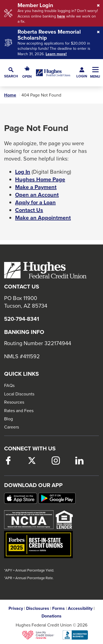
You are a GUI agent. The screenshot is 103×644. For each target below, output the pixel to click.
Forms (59, 608)
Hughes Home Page (40, 179)
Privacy (16, 608)
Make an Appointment (43, 218)
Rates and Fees (19, 410)
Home (10, 95)
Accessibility (80, 608)
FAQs (9, 385)
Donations (51, 616)
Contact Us (29, 210)
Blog (9, 419)
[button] (11, 73)
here (61, 16)
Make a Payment (36, 187)
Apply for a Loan (35, 202)
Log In (23, 172)
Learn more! (56, 54)
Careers (12, 427)
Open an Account (37, 195)
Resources (14, 402)
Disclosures (38, 608)
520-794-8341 (22, 319)
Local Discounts (19, 394)
